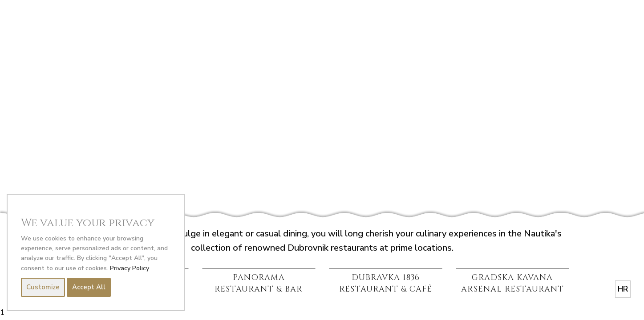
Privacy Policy (130, 268)
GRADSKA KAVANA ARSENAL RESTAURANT (512, 283)
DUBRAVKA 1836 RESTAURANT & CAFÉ (386, 283)
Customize (43, 288)
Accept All (89, 288)
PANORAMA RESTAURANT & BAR (259, 283)
